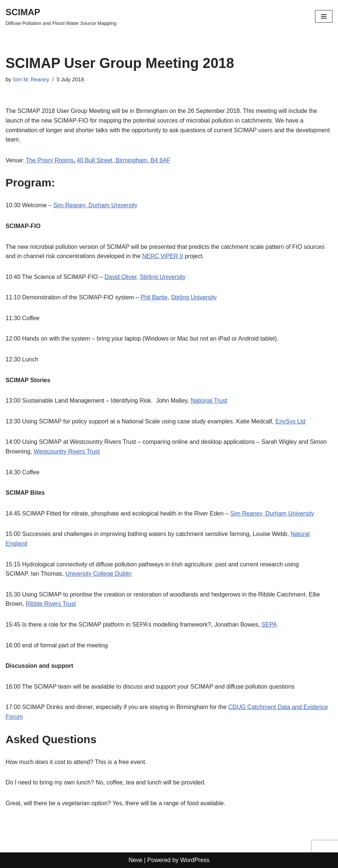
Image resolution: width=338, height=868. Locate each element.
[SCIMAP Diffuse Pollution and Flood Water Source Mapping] (61, 16)
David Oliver (121, 277)
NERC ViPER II (163, 256)
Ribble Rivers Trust (51, 604)
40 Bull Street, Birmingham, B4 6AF (124, 160)
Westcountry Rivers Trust (67, 451)
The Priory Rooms (50, 160)
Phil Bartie (154, 297)
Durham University (112, 205)
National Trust (209, 401)
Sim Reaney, (70, 205)
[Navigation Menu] (324, 16)
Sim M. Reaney (31, 79)
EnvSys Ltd (290, 421)
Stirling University (163, 277)
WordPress (195, 860)
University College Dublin (99, 574)
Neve (135, 860)
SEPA (269, 625)
